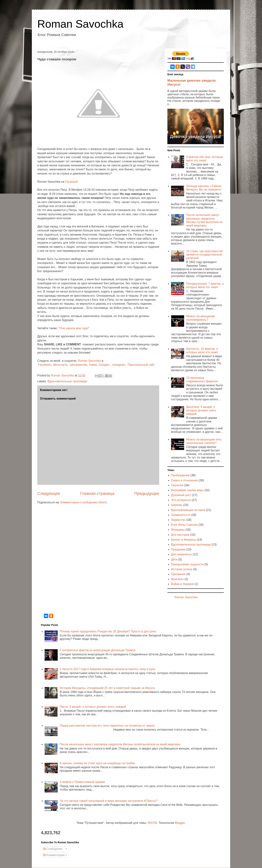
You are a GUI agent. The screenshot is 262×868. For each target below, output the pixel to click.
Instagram (119, 365)
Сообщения (53, 849)
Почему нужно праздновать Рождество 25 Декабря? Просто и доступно (108, 631)
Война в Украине (182, 584)
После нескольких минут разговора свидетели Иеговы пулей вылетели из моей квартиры (120, 744)
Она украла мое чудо (74, 328)
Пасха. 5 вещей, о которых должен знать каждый (93, 707)
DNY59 (152, 823)
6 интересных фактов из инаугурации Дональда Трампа (97, 650)
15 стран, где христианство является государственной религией (204, 255)
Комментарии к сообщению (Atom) (84, 502)
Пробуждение (180, 475)
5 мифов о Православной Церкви (82, 782)
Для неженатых (181, 554)
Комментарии (54, 855)
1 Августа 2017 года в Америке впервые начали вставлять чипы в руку (107, 669)
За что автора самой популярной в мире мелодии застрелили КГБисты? (108, 801)
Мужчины (177, 579)
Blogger (180, 823)
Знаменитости (181, 515)
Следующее (49, 493)
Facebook (72, 182)
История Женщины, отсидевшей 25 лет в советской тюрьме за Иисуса (107, 688)
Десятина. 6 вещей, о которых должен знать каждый (201, 410)
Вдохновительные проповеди (67, 381)
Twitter (93, 365)
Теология (177, 485)
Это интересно (181, 500)
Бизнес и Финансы (184, 540)
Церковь (177, 505)
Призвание (178, 574)
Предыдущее (147, 493)
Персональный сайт (141, 365)
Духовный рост (181, 495)
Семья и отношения (184, 480)
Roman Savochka (80, 24)
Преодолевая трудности (187, 564)
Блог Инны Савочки (184, 525)
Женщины (178, 530)
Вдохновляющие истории (188, 510)
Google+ (104, 365)
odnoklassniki (78, 365)
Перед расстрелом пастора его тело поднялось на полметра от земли (107, 726)
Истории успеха (182, 569)
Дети (174, 559)
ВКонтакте (60, 365)
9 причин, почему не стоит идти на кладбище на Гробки (97, 763)
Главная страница (97, 493)
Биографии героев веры (187, 490)
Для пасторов (180, 535)
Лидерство (178, 520)
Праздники (178, 549)
